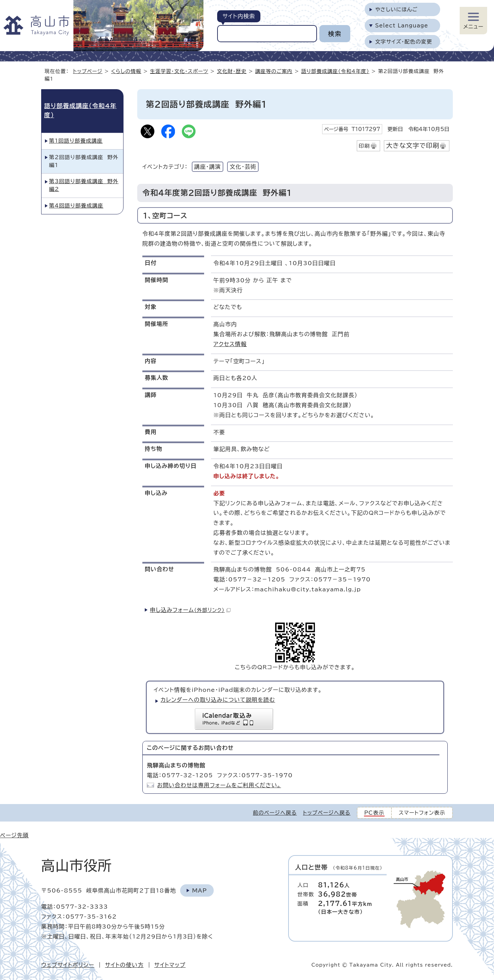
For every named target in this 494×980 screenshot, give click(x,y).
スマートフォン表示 (422, 813)
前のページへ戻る (275, 813)
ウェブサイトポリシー (68, 965)
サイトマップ (170, 965)
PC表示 (374, 813)
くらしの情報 (126, 71)
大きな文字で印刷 (413, 145)
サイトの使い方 (124, 965)
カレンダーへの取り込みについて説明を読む (218, 700)
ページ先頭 (14, 835)
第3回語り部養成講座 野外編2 (84, 185)
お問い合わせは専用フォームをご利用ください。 (219, 785)
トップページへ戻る (327, 813)
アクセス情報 (230, 344)
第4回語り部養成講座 (76, 206)
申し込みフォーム (190, 610)
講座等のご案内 (274, 71)
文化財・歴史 (232, 71)
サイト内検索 (239, 16)
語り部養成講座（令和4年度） (335, 71)
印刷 (364, 146)
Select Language (402, 26)
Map (199, 890)
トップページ (88, 71)
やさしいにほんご (396, 9)
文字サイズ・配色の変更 (404, 42)
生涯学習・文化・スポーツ (179, 71)
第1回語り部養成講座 (76, 141)
